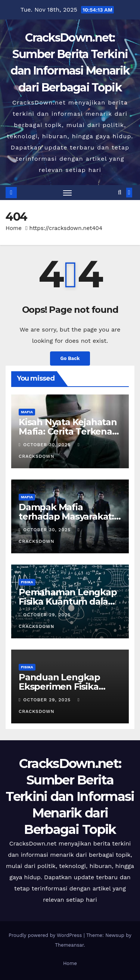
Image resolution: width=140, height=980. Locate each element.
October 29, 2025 (48, 615)
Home (14, 228)
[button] (120, 192)
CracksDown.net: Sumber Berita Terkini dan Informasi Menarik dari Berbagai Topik (70, 797)
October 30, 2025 (48, 445)
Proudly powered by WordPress (46, 935)
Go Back (70, 358)
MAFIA (27, 412)
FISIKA (27, 582)
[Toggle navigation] (68, 193)
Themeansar (69, 945)
